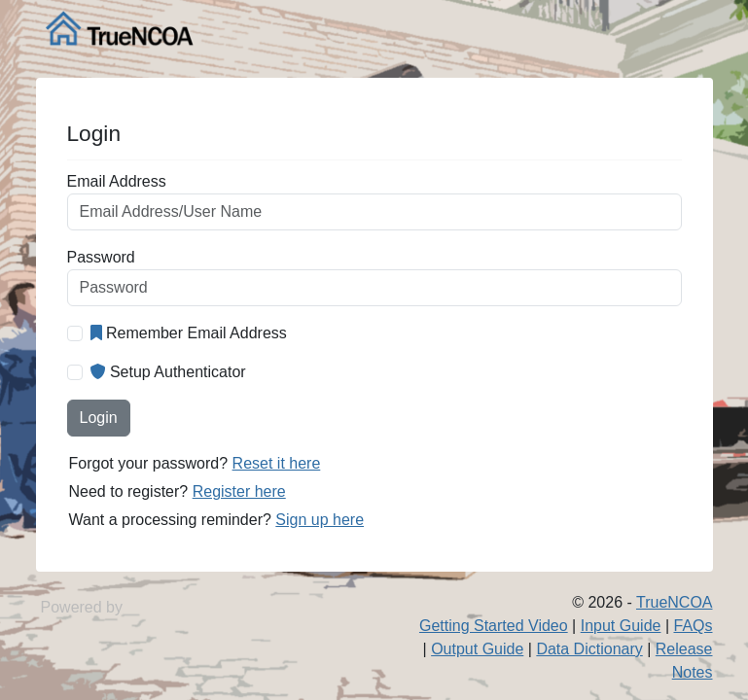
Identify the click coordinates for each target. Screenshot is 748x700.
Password (101, 257)
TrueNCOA (675, 602)
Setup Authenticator (168, 372)
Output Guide (477, 649)
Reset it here (277, 463)
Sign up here (320, 520)
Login (99, 418)
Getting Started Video (494, 626)
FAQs (693, 626)
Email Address (117, 181)
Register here (239, 491)
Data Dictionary (589, 649)
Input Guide (621, 626)
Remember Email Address (189, 333)
